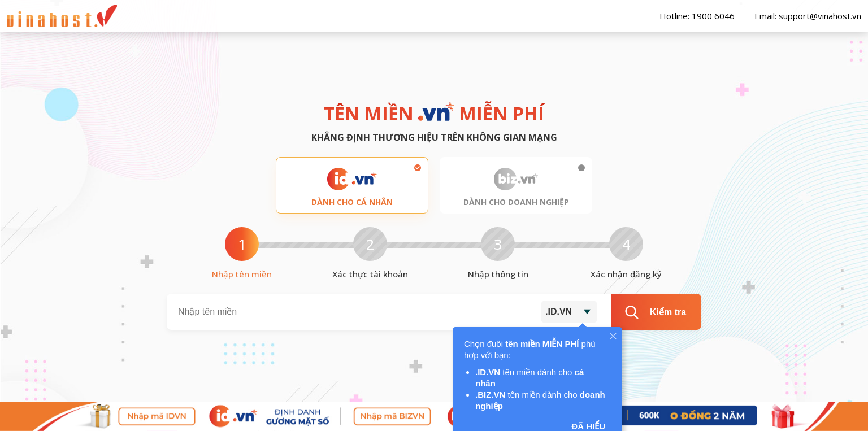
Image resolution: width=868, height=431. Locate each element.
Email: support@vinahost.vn (802, 16)
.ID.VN (559, 312)
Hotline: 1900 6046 (691, 16)
